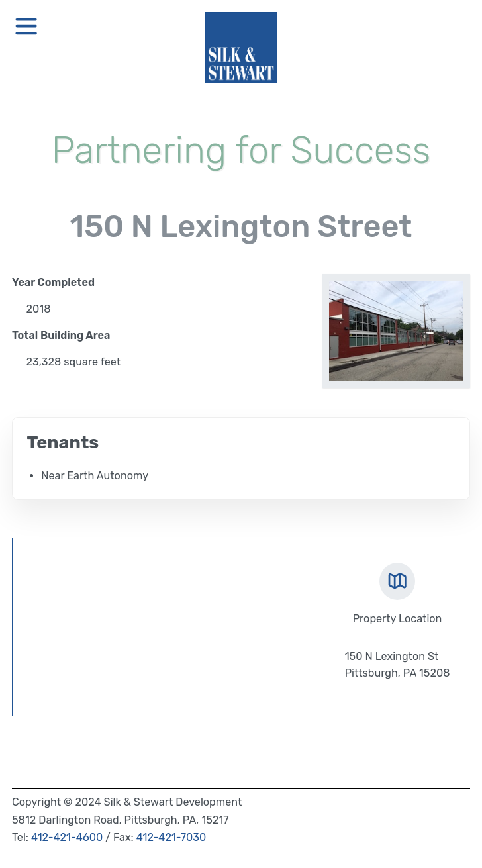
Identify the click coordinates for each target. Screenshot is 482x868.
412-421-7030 (171, 837)
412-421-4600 (67, 837)
